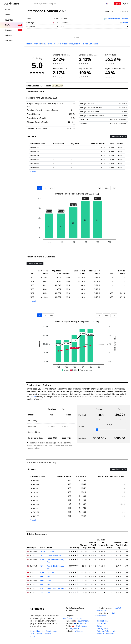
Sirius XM (51, 580)
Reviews (33, 636)
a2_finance (74, 629)
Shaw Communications (56, 588)
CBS (41, 592)
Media (125, 23)
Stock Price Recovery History (68, 44)
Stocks (114, 11)
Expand (33, 171)
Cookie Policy (103, 621)
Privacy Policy (103, 629)
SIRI (42, 581)
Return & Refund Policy (107, 631)
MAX (51, 188)
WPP (41, 577)
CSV (114, 188)
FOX (41, 566)
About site (40, 631)
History (29, 44)
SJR (41, 589)
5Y (40, 188)
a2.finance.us (84, 621)
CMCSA (43, 552)
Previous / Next (49, 44)
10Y (45, 188)
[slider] (97, 430)
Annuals (37, 44)
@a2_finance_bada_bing (72, 618)
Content (39, 634)
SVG (99, 188)
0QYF (42, 573)
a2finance (82, 623)
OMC (41, 555)
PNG (106, 188)
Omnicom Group (54, 555)
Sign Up (117, 4)
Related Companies (90, 44)
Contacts (47, 634)
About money (52, 631)
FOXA (42, 559)
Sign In (126, 4)
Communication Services (117, 19)
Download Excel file (119, 136)
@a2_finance (81, 626)
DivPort (33, 397)
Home (106, 11)
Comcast (50, 551)
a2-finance (79, 631)
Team (32, 634)
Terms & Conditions (105, 634)
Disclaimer (102, 623)
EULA (99, 626)
